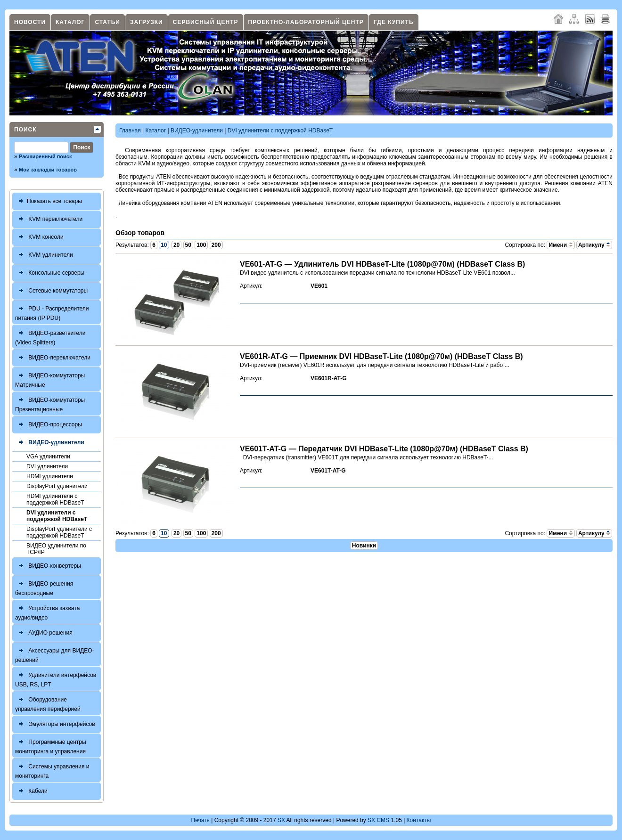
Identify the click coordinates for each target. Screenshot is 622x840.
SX (281, 820)
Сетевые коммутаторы (51, 291)
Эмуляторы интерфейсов (55, 724)
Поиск (25, 130)
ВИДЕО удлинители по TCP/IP (56, 549)
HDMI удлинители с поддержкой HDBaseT (55, 499)
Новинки (364, 546)
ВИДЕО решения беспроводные (44, 587)
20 (176, 245)
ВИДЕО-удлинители (50, 443)
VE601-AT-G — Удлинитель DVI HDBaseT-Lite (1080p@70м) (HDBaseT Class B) (382, 264)
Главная (130, 130)
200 (216, 245)
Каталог (70, 22)
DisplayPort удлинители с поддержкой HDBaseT (59, 532)
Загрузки (147, 22)
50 (188, 245)
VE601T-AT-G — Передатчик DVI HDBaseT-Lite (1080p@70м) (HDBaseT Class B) (384, 449)
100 (201, 245)
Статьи (107, 22)
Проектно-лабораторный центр (306, 22)
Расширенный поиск (45, 156)
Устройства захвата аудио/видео (47, 612)
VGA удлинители (48, 457)
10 (164, 245)
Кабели (31, 791)
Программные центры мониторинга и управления (51, 746)
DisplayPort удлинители (57, 486)
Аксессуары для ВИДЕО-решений (55, 654)
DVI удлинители (47, 466)
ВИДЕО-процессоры (49, 425)
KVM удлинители (44, 255)
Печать (201, 820)
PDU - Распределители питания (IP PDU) (52, 312)
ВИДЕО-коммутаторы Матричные (50, 379)
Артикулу (594, 245)
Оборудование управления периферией (48, 703)
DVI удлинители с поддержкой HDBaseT (57, 516)
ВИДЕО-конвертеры (48, 566)
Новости (30, 22)
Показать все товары (49, 201)
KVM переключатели (49, 219)
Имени (561, 245)
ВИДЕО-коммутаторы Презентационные (50, 404)
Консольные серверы (50, 273)
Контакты (419, 820)
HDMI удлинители (50, 476)
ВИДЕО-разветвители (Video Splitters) (50, 337)
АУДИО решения (44, 633)
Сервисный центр (206, 22)
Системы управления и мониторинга (52, 770)
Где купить (394, 22)
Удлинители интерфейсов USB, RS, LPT (56, 679)
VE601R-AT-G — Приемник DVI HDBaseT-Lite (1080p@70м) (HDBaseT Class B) (381, 356)
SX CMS (378, 820)
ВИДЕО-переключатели (53, 358)
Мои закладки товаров (48, 170)
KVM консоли (39, 237)
